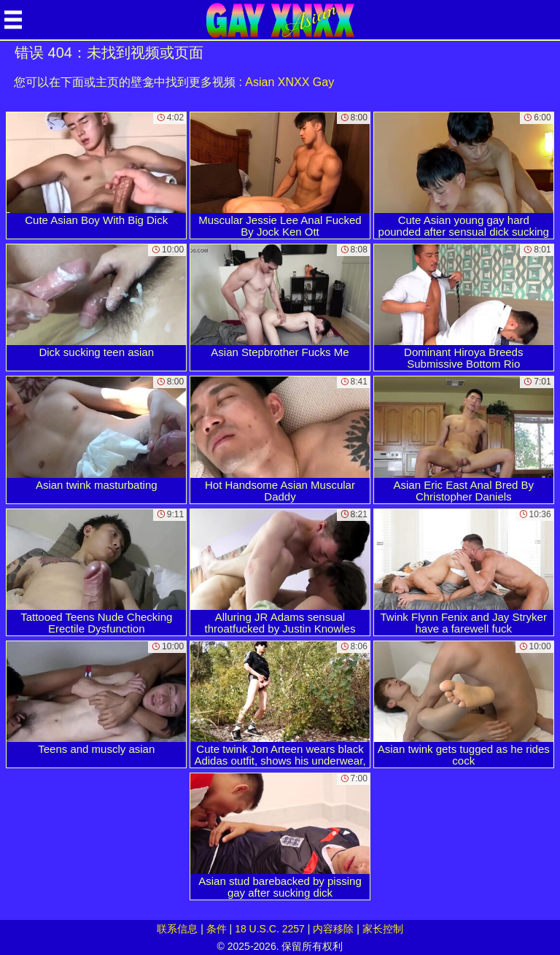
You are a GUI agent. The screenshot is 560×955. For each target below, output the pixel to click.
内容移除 (333, 929)
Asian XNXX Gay (289, 82)
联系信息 (177, 929)
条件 (217, 929)
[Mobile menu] (13, 20)
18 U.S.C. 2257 (270, 929)
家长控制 (383, 929)
